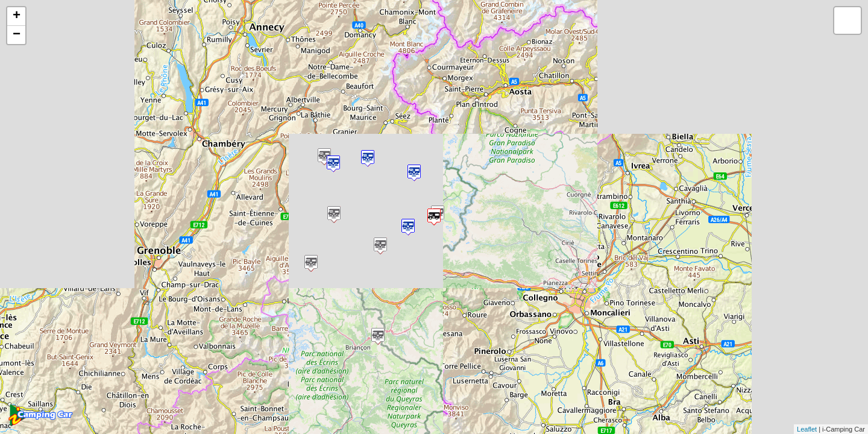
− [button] (17, 35)
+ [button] (17, 16)
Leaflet (807, 429)
